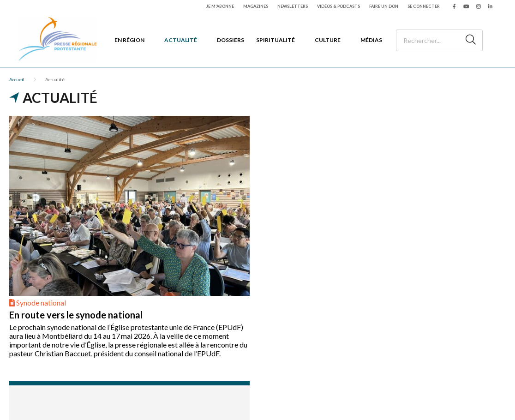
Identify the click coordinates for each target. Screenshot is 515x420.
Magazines (256, 6)
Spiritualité (275, 40)
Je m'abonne (220, 6)
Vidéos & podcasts (338, 6)
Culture (328, 40)
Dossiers (231, 40)
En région (129, 40)
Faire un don (384, 6)
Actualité (181, 40)
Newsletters (293, 6)
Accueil (17, 79)
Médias (371, 40)
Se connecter (424, 6)
